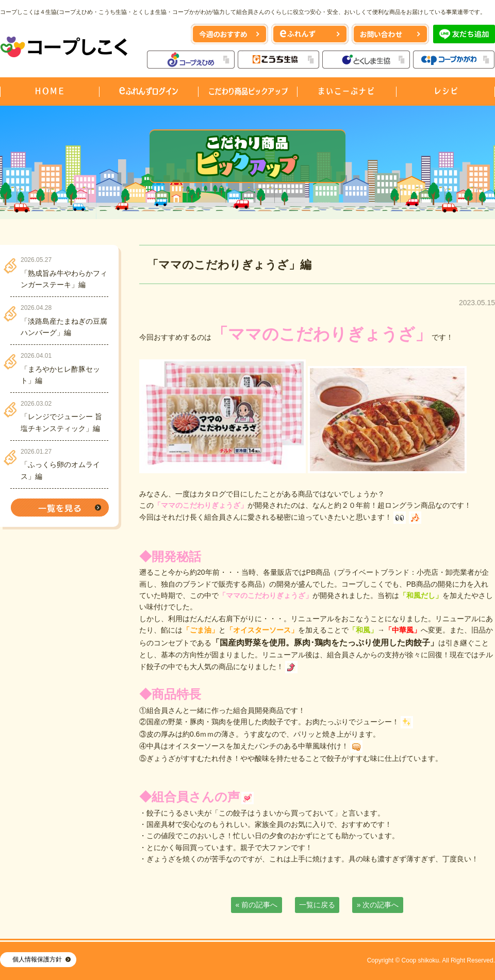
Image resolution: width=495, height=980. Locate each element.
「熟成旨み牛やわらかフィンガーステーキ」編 (64, 279)
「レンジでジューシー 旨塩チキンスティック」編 (61, 422)
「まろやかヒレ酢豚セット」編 (60, 375)
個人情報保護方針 (37, 959)
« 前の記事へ (257, 905)
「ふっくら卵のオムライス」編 (60, 470)
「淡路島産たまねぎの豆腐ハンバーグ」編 (64, 327)
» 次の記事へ (378, 905)
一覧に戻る (317, 905)
